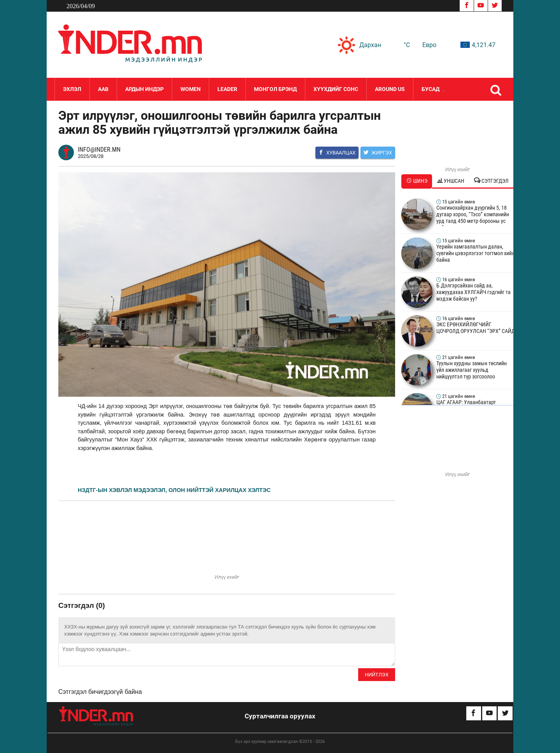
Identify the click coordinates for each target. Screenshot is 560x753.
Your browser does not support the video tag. (227, 544)
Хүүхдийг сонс (336, 89)
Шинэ (417, 181)
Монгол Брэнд (275, 89)
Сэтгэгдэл (491, 181)
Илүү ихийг (227, 577)
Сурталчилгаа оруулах (280, 716)
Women (191, 89)
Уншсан (451, 181)
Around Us (390, 89)
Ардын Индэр (144, 89)
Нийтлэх (377, 675)
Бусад (433, 89)
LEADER (227, 89)
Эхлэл (72, 89)
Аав (103, 89)
